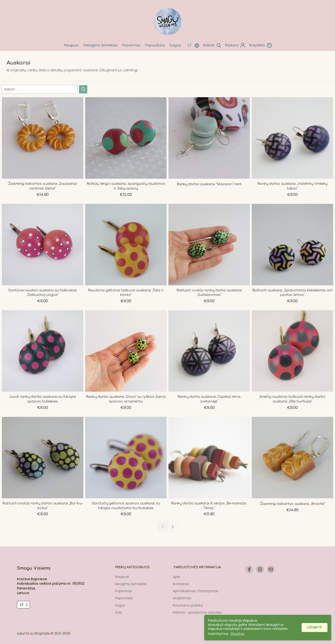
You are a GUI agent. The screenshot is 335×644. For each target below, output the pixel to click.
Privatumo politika (188, 605)
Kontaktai (181, 584)
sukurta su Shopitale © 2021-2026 (44, 634)
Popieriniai (131, 45)
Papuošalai (155, 45)
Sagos (175, 45)
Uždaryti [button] (315, 628)
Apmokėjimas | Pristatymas (196, 591)
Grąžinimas (182, 598)
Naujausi (71, 45)
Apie (176, 577)
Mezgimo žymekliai (101, 45)
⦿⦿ (118, 612)
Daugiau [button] (237, 634)
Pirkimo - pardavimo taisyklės (197, 612)
